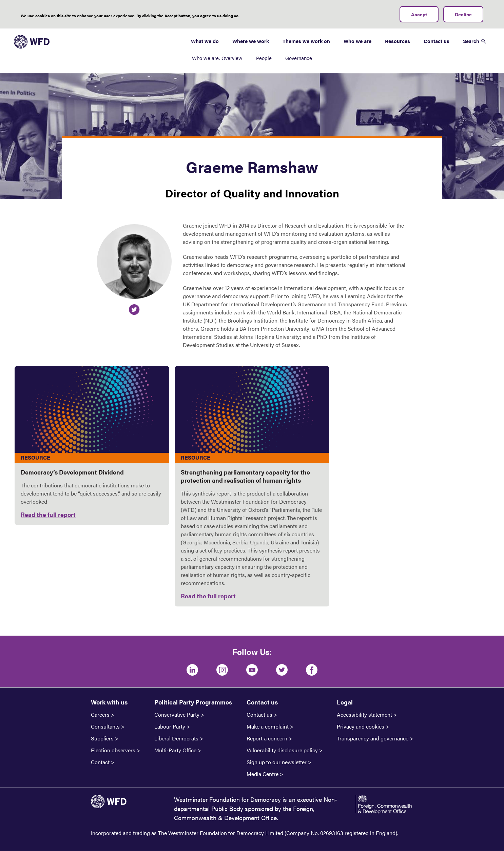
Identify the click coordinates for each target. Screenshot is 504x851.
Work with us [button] (109, 702)
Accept (419, 14)
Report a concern (267, 738)
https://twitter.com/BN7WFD (134, 310)
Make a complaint (268, 727)
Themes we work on (306, 41)
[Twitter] (282, 670)
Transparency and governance (373, 738)
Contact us (437, 41)
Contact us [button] (262, 702)
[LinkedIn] (192, 670)
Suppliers (102, 738)
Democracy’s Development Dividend (72, 472)
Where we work (251, 41)
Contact (100, 762)
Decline (463, 14)
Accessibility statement (364, 715)
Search (471, 41)
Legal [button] (345, 702)
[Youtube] (252, 670)
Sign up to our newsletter (277, 762)
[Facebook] (312, 670)
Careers (100, 715)
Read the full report (48, 514)
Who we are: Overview (217, 58)
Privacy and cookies (361, 727)
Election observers (113, 750)
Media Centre (263, 774)
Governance (299, 58)
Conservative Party (177, 715)
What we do (205, 41)
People (264, 58)
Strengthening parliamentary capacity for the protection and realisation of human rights (245, 476)
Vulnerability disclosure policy (282, 750)
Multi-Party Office (175, 750)
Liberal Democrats (176, 738)
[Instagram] (222, 670)
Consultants (105, 727)
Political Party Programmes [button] (193, 702)
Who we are (357, 41)
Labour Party (170, 727)
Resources (398, 41)
